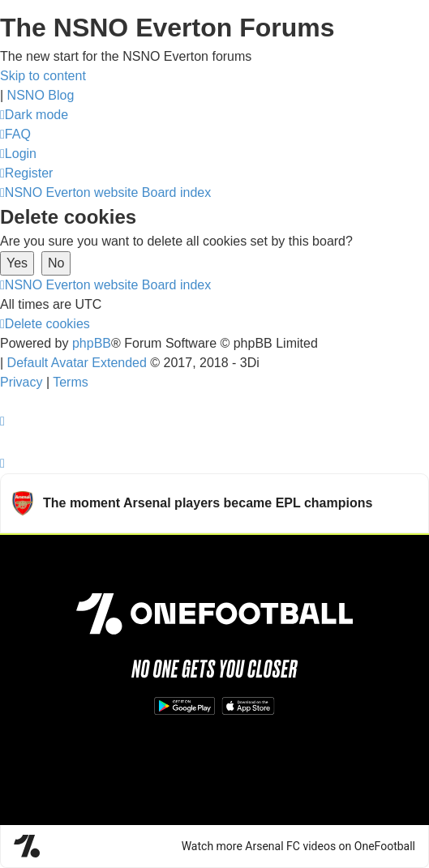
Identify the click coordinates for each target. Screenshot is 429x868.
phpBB (92, 343)
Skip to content (43, 76)
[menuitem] (15, 134)
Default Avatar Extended (77, 363)
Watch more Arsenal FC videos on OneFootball (298, 846)
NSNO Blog (41, 95)
